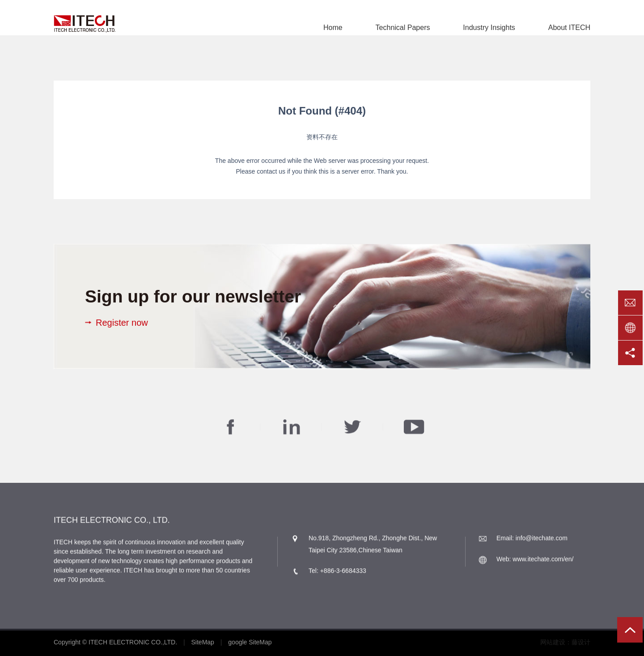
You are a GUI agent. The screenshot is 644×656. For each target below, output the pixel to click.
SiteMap (203, 642)
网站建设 (553, 642)
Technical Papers (403, 28)
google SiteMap (250, 642)
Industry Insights (489, 28)
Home (333, 28)
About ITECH (569, 28)
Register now (122, 323)
